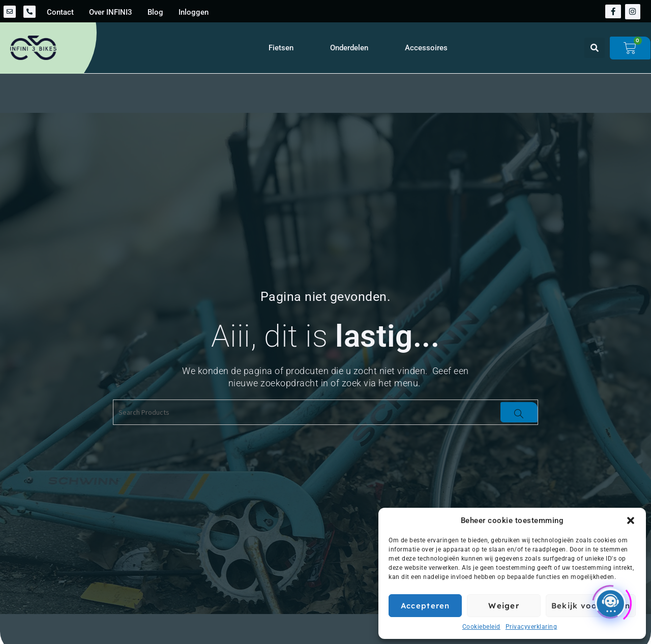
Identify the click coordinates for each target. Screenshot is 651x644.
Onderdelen (349, 48)
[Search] (519, 412)
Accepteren (425, 606)
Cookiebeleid (481, 627)
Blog (155, 12)
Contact (60, 12)
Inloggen (194, 12)
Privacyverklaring (531, 627)
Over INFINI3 (111, 12)
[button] (631, 520)
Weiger (504, 606)
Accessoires (426, 48)
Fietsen (281, 48)
